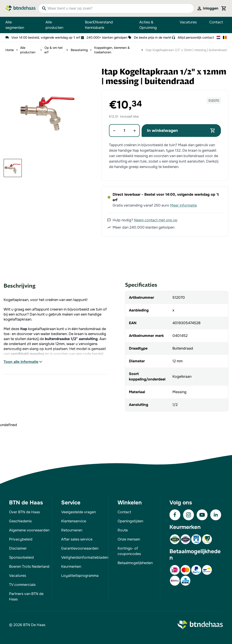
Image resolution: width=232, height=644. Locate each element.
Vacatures (188, 22)
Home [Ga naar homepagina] (10, 50)
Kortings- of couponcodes (129, 551)
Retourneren (72, 530)
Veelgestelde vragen (79, 512)
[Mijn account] (208, 8)
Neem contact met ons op (156, 220)
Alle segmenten (19, 25)
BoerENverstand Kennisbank (99, 25)
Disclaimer (18, 548)
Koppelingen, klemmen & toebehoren (112, 50)
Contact (216, 22)
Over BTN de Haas (24, 512)
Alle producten (59, 25)
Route (123, 530)
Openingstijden (130, 521)
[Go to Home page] (21, 9)
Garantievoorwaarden (80, 548)
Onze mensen (129, 539)
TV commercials (22, 585)
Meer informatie (184, 205)
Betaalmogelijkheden (135, 563)
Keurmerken (71, 566)
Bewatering (79, 50)
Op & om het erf (54, 50)
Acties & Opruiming (148, 25)
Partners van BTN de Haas (26, 596)
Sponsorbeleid (21, 557)
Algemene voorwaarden (29, 530)
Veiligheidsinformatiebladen (85, 557)
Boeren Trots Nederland (29, 566)
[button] (48, 111)
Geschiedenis (20, 521)
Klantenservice (74, 521)
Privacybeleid (21, 539)
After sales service (77, 539)
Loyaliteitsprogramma (80, 576)
